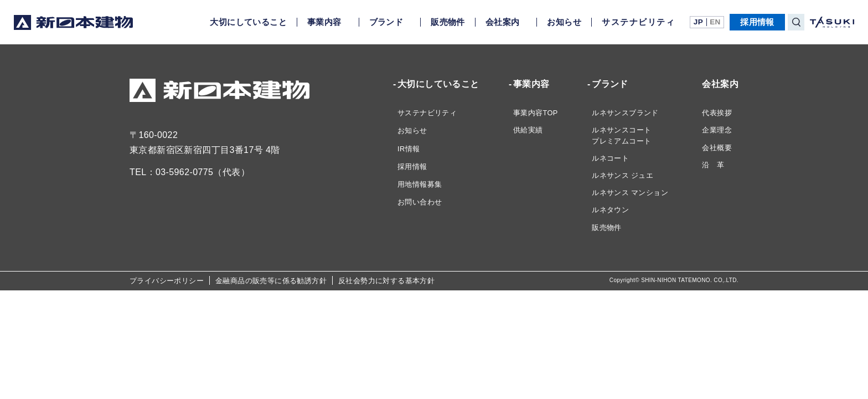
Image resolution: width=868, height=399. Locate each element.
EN (715, 22)
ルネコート (610, 158)
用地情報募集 (420, 184)
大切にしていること (248, 22)
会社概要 (717, 148)
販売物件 (448, 22)
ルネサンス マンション (630, 193)
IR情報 (409, 149)
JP (698, 22)
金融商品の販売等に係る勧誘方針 (271, 281)
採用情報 (757, 22)
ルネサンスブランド (625, 113)
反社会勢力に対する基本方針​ (386, 281)
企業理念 (717, 130)
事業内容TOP (536, 113)
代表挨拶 (717, 113)
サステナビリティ (638, 22)
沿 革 (713, 165)
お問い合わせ (420, 202)
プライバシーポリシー (167, 281)
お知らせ (564, 22)
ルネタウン (610, 210)
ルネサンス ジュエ (622, 175)
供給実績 (528, 130)
